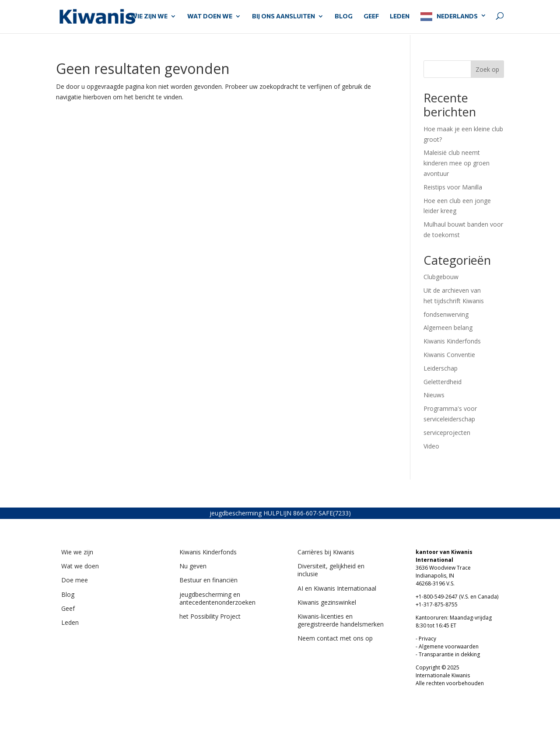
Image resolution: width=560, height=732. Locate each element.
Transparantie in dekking (449, 654)
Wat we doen (80, 566)
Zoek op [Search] (487, 69)
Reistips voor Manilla (453, 187)
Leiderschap (441, 368)
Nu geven (193, 566)
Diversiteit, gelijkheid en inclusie (331, 570)
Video (431, 446)
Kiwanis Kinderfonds (452, 341)
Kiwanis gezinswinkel (327, 602)
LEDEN (400, 16)
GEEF (371, 16)
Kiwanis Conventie (449, 355)
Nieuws (434, 395)
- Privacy (426, 639)
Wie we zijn (77, 552)
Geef (68, 608)
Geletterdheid (443, 382)
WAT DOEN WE (210, 16)
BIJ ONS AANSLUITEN (283, 16)
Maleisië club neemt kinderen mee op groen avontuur (457, 163)
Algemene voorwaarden (449, 646)
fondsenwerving (446, 314)
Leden (70, 622)
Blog (344, 16)
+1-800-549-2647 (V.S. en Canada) (457, 597)
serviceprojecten (447, 433)
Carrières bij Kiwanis (326, 552)
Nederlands (457, 16)
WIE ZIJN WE (149, 16)
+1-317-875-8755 (437, 604)
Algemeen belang (448, 327)
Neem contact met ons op (335, 638)
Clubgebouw (441, 277)
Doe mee (75, 580)
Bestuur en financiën (208, 580)
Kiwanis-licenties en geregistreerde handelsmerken (341, 620)
